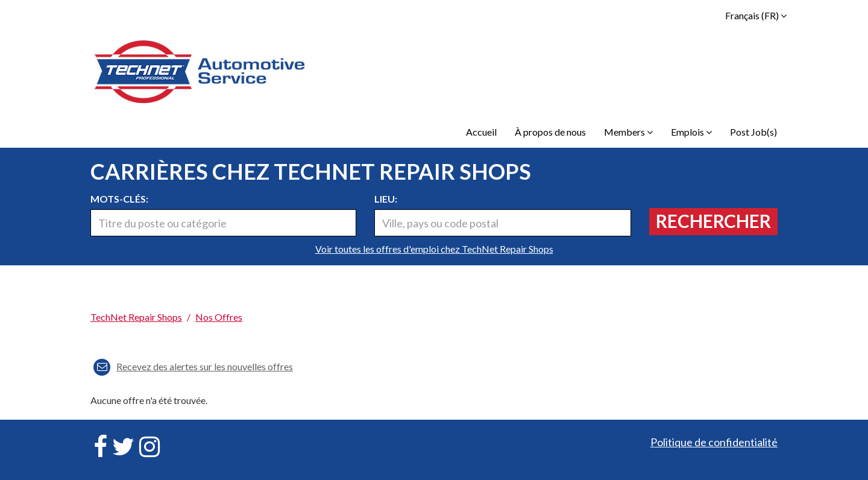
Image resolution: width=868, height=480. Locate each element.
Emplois (691, 132)
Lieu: (386, 199)
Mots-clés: (119, 199)
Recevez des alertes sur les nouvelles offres (193, 366)
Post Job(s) (753, 132)
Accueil (481, 132)
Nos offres (219, 317)
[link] (434, 297)
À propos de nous (550, 132)
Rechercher (713, 221)
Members (628, 132)
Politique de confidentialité (714, 442)
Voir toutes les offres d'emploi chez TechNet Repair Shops (434, 249)
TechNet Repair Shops (136, 317)
